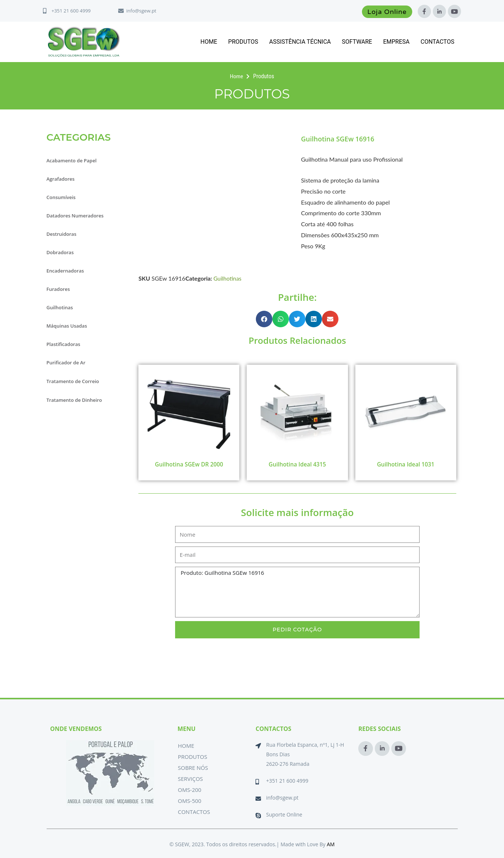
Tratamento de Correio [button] (77, 381)
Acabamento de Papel (76, 161)
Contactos (438, 42)
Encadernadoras (68, 271)
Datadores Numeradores (79, 216)
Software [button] (357, 42)
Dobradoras (62, 252)
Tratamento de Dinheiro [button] (79, 399)
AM (331, 844)
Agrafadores (63, 179)
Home (209, 42)
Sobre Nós (193, 768)
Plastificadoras (66, 344)
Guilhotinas (62, 307)
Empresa (396, 42)
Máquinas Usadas (70, 326)
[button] (264, 319)
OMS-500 (189, 801)
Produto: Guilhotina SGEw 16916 (297, 593)
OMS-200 (189, 790)
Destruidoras (64, 234)
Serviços (190, 779)
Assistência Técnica (300, 42)
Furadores (60, 289)
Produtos (243, 42)
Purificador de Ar (69, 363)
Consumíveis (64, 197)
